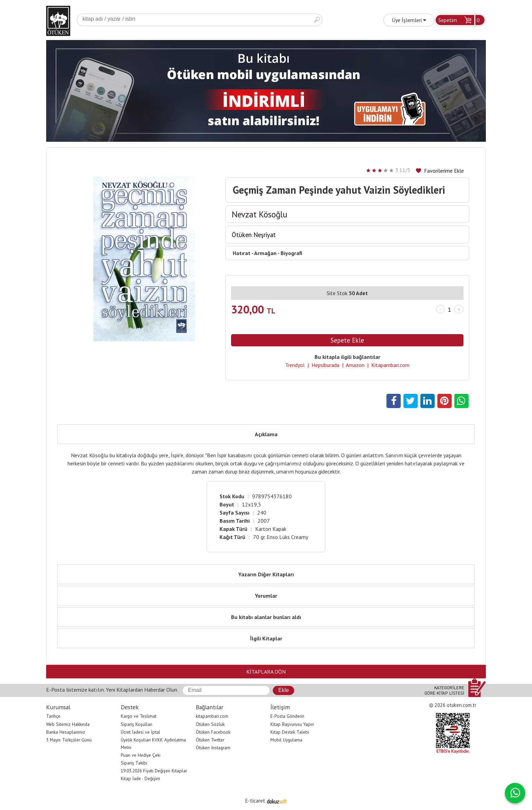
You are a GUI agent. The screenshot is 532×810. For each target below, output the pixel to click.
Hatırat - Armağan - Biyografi (268, 253)
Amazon (355, 365)
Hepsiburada (325, 365)
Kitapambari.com (390, 365)
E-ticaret (255, 801)
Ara (317, 20)
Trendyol (295, 365)
